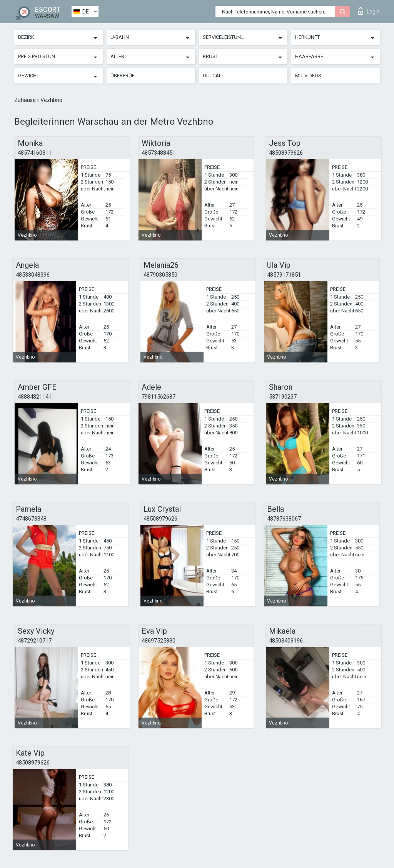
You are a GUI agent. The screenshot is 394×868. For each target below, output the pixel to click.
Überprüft (124, 76)
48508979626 (286, 153)
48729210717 (35, 641)
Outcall (214, 76)
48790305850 (160, 275)
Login (369, 11)
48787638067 (284, 519)
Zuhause (26, 100)
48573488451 (159, 153)
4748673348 (31, 519)
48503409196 (286, 641)
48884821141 (35, 397)
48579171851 (284, 275)
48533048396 (33, 275)
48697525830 (159, 641)
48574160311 (35, 153)
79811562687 (159, 397)
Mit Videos (308, 76)
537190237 (283, 397)
